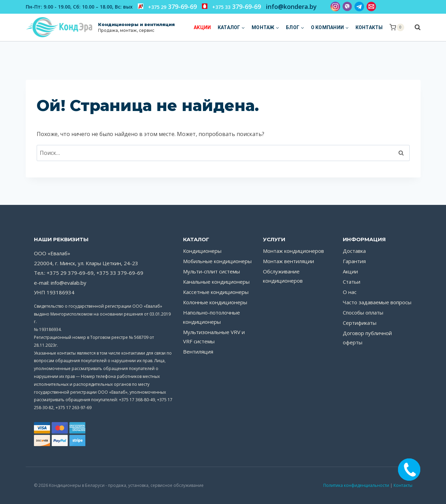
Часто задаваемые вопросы (377, 302)
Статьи (352, 282)
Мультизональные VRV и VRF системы (214, 337)
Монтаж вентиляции (288, 261)
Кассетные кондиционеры (216, 292)
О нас (350, 292)
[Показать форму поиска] (414, 27)
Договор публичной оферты (367, 338)
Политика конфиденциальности (356, 485)
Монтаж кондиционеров (293, 251)
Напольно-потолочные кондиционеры (212, 317)
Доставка (354, 251)
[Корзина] (397, 27)
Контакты (369, 27)
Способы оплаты (363, 312)
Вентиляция (198, 352)
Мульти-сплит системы (212, 271)
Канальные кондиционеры (216, 282)
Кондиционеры (202, 251)
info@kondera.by (291, 7)
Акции (202, 27)
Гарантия (354, 261)
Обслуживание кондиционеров (283, 276)
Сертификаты (360, 323)
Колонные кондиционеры (215, 302)
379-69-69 (167, 7)
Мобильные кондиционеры (217, 261)
